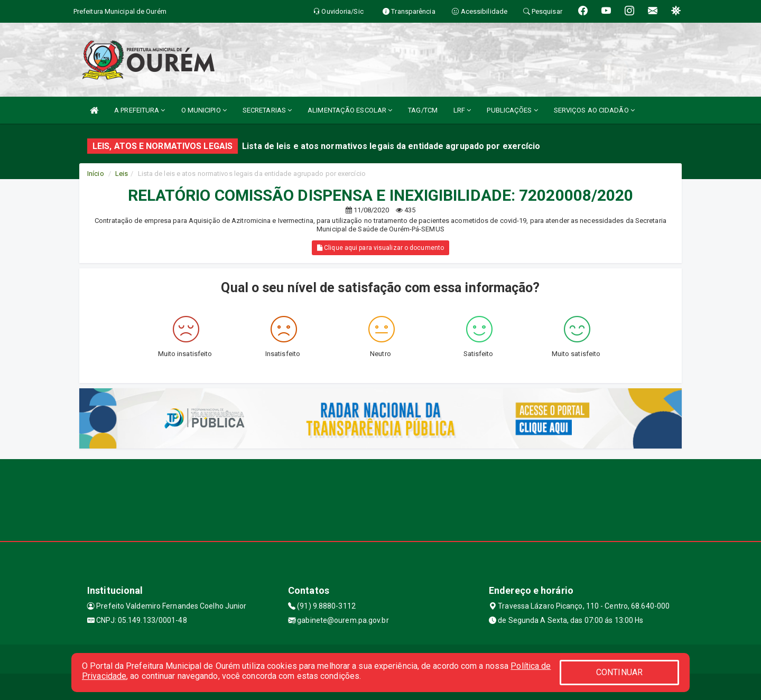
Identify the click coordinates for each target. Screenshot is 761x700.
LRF (462, 110)
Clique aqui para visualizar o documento (380, 248)
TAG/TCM (423, 110)
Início (96, 174)
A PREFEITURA (140, 110)
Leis (122, 174)
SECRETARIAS (267, 110)
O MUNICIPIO (204, 110)
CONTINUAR (619, 672)
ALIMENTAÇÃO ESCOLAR (350, 110)
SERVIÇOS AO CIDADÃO (594, 110)
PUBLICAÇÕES (512, 110)
